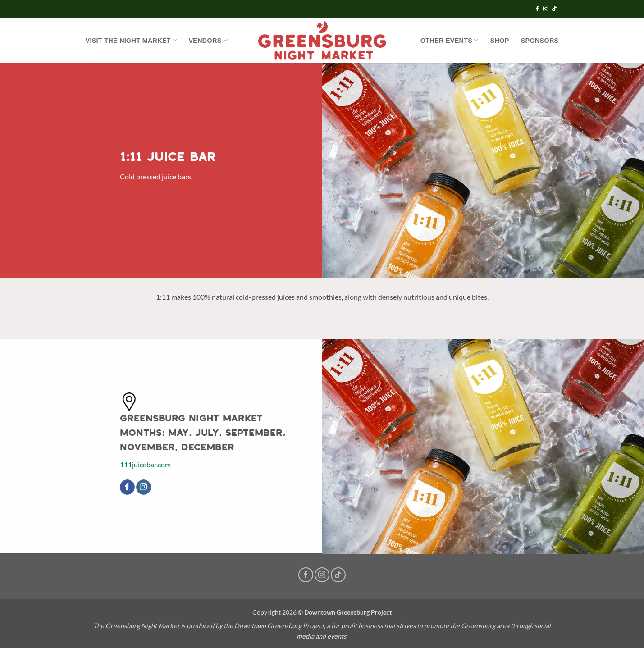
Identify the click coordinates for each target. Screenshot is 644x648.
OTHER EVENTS (450, 40)
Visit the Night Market (131, 40)
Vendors (208, 40)
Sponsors (540, 41)
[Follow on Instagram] (546, 9)
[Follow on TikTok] (554, 9)
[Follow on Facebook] (537, 9)
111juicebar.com (145, 464)
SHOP (500, 41)
